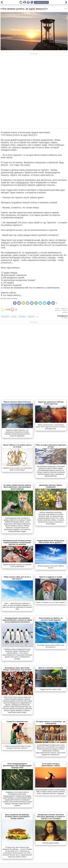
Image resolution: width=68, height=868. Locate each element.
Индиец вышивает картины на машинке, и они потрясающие (17, 565)
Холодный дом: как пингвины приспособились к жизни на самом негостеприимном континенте (17, 620)
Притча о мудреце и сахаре (51, 577)
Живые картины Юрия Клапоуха (17, 402)
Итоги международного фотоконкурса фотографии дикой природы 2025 (17, 766)
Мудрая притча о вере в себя (51, 689)
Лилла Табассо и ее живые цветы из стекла (17, 446)
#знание (65, 310)
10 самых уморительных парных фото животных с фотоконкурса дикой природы (17, 487)
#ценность (58, 310)
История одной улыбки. (51, 843)
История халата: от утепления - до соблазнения (51, 722)
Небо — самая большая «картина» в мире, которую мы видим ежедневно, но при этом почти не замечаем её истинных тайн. (17, 606)
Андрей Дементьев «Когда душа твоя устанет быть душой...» (51, 541)
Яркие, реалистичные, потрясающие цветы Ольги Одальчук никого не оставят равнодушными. (51, 427)
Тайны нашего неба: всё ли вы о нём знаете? (17, 578)
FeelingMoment (62, 316)
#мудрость (64, 309)
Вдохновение (5, 317)
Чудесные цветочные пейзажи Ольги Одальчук (51, 403)
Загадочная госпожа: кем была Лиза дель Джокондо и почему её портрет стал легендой (51, 816)
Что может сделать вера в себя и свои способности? (51, 646)
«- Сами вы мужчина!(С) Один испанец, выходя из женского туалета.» (17, 747)
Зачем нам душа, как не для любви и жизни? (51, 567)
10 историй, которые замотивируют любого (51, 765)
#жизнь (57, 309)
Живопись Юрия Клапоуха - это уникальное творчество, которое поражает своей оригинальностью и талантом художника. (17, 433)
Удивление (31, 317)
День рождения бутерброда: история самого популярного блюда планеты (17, 816)
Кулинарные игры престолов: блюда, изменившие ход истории (17, 669)
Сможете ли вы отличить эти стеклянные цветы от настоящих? (17, 469)
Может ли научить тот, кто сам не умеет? (51, 602)
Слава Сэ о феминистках (17, 721)
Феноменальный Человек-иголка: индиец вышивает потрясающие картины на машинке (17, 542)
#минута (65, 312)
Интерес (14, 317)
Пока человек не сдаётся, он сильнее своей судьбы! (51, 619)
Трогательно (22, 317)
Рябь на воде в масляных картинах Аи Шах (51, 446)
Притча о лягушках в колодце (51, 668)
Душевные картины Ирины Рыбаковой (51, 486)
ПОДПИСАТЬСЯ (41, 2)
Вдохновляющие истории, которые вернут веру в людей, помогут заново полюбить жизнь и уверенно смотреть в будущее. (51, 792)
